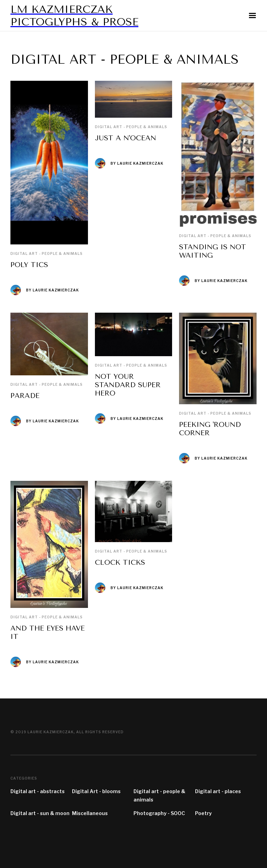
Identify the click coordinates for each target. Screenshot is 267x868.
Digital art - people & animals (47, 253)
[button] (252, 16)
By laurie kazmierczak (52, 290)
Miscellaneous (90, 813)
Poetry (203, 813)
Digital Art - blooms (96, 791)
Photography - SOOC (159, 813)
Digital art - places (218, 791)
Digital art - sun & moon (40, 813)
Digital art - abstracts (38, 791)
